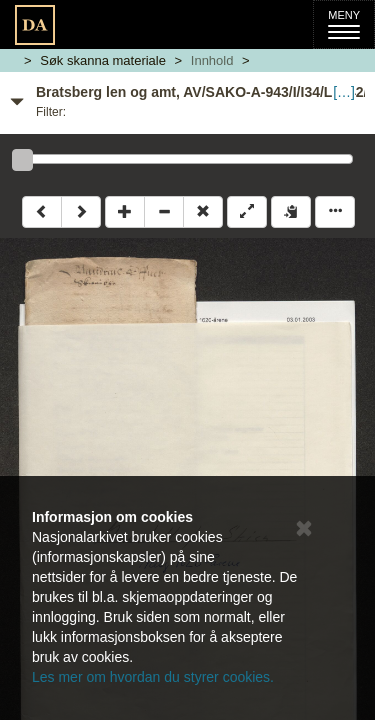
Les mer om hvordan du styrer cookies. (153, 677)
